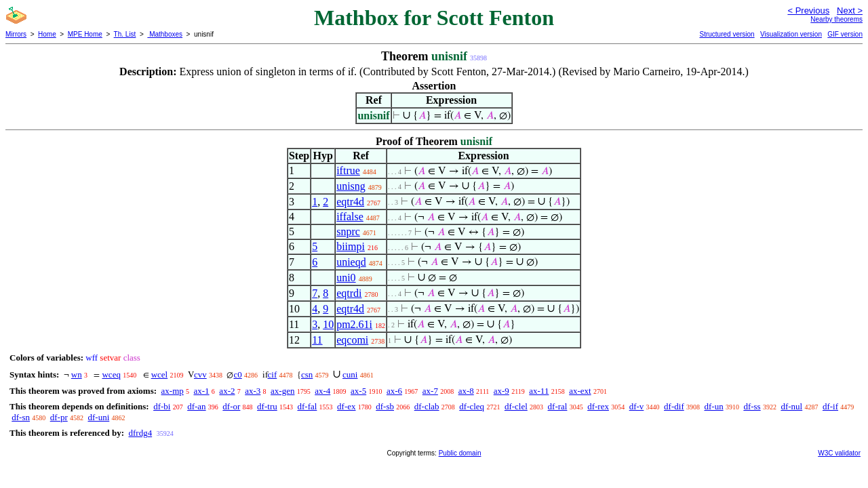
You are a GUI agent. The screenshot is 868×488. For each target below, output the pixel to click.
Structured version (727, 34)
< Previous (808, 11)
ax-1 (202, 391)
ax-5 (358, 391)
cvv (200, 374)
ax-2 (227, 391)
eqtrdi (349, 293)
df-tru (267, 406)
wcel (160, 374)
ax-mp (173, 391)
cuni (350, 374)
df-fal (307, 406)
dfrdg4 (140, 433)
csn (307, 374)
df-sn (21, 417)
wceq (111, 374)
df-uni (98, 417)
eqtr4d (350, 202)
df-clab (427, 406)
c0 (237, 374)
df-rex (598, 406)
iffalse (350, 217)
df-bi (162, 406)
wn (77, 374)
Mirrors (16, 34)
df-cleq (472, 406)
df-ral (558, 406)
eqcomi (352, 340)
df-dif (674, 406)
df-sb (385, 406)
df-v (637, 406)
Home (47, 34)
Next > (850, 11)
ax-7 (430, 391)
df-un (713, 406)
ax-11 (539, 391)
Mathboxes (165, 34)
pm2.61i (354, 324)
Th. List (125, 34)
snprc (348, 231)
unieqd (351, 262)
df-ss (752, 406)
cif (273, 374)
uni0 (346, 278)
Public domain (460, 453)
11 (317, 340)
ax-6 (394, 391)
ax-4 (322, 391)
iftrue (348, 170)
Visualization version (791, 34)
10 (328, 324)
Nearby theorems (836, 19)
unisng (351, 186)
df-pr (59, 417)
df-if (830, 406)
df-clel (516, 406)
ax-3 (253, 391)
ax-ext (580, 391)
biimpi (351, 246)
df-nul (791, 406)
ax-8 (466, 391)
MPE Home (85, 34)
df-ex (346, 406)
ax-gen (282, 391)
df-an (196, 406)
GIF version (845, 34)
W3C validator (839, 453)
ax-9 (501, 391)
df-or (231, 406)
